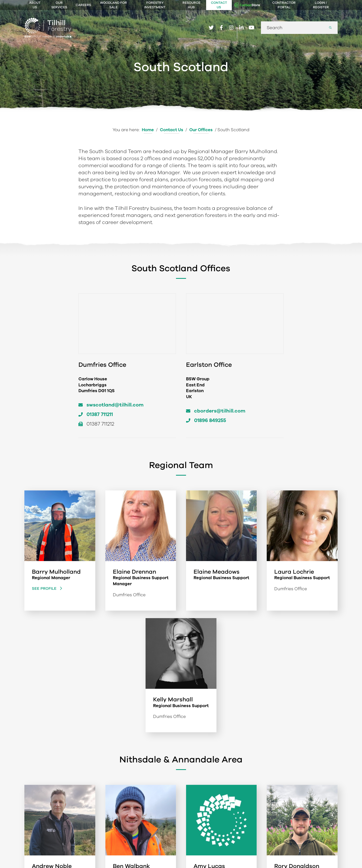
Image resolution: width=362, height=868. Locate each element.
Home (148, 130)
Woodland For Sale (114, 5)
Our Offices (201, 130)
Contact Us (219, 5)
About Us (35, 5)
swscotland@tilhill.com (115, 405)
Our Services (59, 5)
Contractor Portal (284, 5)
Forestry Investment (155, 5)
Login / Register (321, 5)
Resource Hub (191, 5)
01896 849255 (210, 420)
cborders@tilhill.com (220, 411)
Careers (83, 5)
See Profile (45, 588)
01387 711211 (100, 414)
